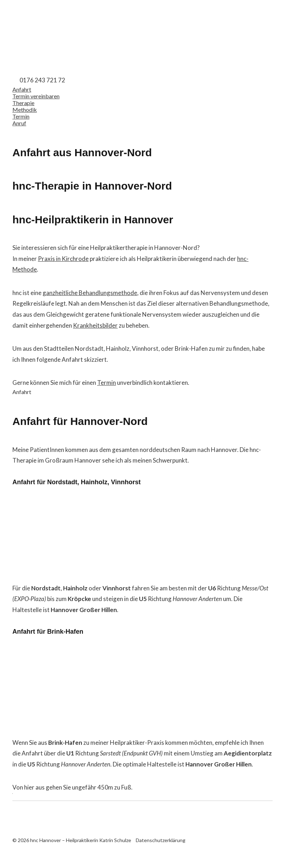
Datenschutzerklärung (161, 840)
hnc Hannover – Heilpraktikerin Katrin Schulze (48, 33)
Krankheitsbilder (95, 325)
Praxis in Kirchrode (63, 259)
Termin (107, 383)
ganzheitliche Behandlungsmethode (90, 293)
